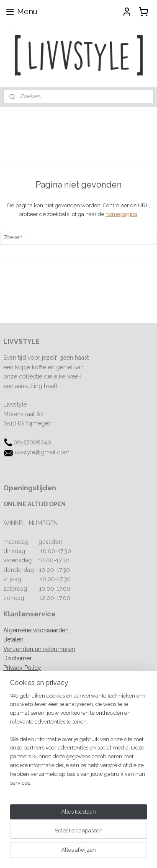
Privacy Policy (22, 668)
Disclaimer (18, 658)
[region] (78, 774)
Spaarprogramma (27, 677)
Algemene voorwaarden (36, 630)
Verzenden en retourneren (39, 649)
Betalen (13, 639)
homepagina (121, 214)
